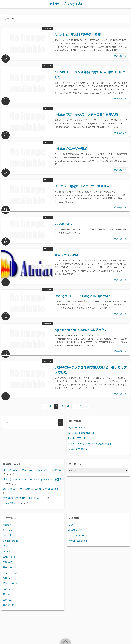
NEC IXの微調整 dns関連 (81, 433)
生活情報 (7, 599)
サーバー (48, 108)
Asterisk (48, 28)
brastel (7, 535)
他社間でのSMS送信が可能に (18, 498)
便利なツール (10, 583)
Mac (5, 546)
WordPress (9, 557)
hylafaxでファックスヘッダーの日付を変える (86, 115)
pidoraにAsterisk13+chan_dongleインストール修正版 (32, 470)
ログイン (73, 525)
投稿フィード (75, 530)
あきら (42, 498)
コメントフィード (78, 535)
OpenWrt (8, 551)
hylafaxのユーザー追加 (71, 149)
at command (63, 224)
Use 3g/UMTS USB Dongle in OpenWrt (82, 296)
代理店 (6, 578)
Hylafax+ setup (77, 427)
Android (7, 525)
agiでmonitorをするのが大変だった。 (81, 330)
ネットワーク (10, 573)
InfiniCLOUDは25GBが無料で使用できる (90, 443)
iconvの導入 (9, 503)
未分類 (6, 594)
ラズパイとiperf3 (78, 449)
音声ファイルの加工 (68, 255)
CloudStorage (10, 541)
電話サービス (10, 605)
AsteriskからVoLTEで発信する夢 (78, 35)
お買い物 (7, 562)
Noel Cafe (51, 489)
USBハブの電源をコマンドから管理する (82, 186)
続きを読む (120, 56)
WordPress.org (78, 541)
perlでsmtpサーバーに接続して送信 (22, 489)
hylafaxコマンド (77, 438)
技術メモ (7, 589)
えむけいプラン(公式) (66, 4)
